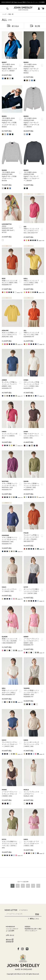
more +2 (42, 754)
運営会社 (10, 940)
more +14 (41, 241)
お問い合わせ (10, 935)
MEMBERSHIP (10, 927)
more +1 (42, 396)
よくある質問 (10, 931)
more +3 (42, 344)
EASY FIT (39, 194)
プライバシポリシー (31, 931)
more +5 (20, 599)
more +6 (20, 344)
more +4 (20, 856)
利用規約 (28, 927)
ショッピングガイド (12, 929)
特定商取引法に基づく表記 (33, 929)
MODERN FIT (7, 503)
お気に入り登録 (20, 65)
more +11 (41, 497)
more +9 (20, 396)
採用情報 (10, 942)
